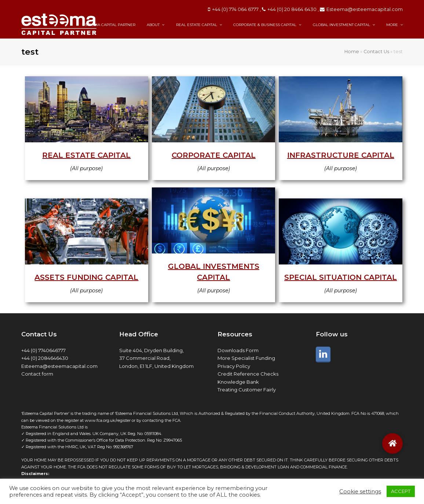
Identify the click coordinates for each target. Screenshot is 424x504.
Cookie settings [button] (360, 492)
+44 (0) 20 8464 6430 (292, 9)
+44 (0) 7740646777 (43, 350)
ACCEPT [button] (401, 491)
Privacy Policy (234, 366)
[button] (392, 443)
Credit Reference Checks (248, 374)
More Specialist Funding (246, 358)
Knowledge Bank (238, 382)
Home (352, 52)
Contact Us (376, 52)
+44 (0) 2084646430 (45, 358)
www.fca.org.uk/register (108, 420)
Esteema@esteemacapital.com (365, 9)
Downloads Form (238, 350)
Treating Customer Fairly (247, 390)
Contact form (37, 374)
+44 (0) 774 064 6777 (235, 9)
